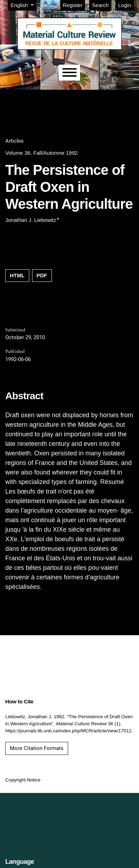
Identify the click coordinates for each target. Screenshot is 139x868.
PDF (42, 275)
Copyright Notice (23, 780)
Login (125, 5)
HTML (17, 275)
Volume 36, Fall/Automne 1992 (41, 153)
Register (73, 5)
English (23, 5)
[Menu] (69, 73)
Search (101, 5)
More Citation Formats (37, 748)
